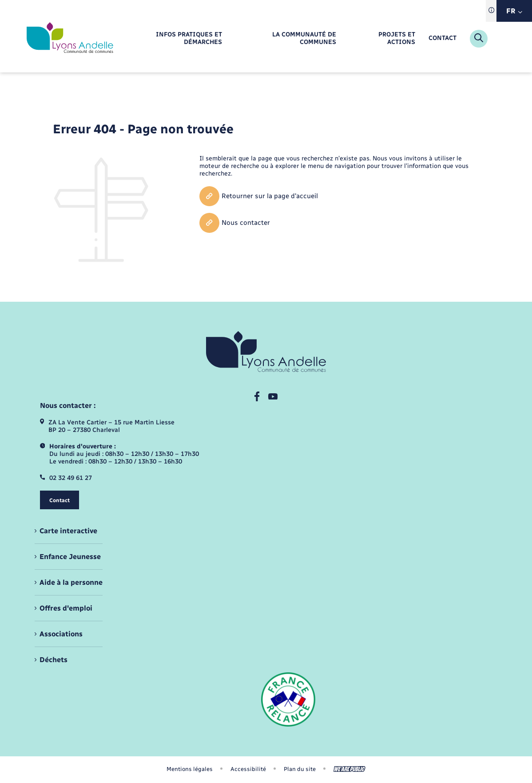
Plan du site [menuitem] (300, 769)
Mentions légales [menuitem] (190, 769)
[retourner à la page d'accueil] (70, 38)
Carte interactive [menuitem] (68, 531)
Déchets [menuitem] (54, 660)
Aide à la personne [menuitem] (71, 582)
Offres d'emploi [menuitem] (66, 608)
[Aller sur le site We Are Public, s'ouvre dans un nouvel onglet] (349, 769)
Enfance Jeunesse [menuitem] (70, 557)
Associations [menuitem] (61, 634)
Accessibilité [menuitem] (248, 769)
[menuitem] (170, 39)
